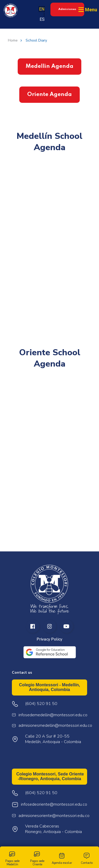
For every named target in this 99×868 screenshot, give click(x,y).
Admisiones (67, 9)
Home (13, 40)
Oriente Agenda (49, 95)
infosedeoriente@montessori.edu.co (54, 804)
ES (42, 19)
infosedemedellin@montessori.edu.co (53, 715)
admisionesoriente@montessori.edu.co (54, 816)
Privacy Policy (49, 639)
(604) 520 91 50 (41, 793)
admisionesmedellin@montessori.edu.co (55, 726)
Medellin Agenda (49, 66)
